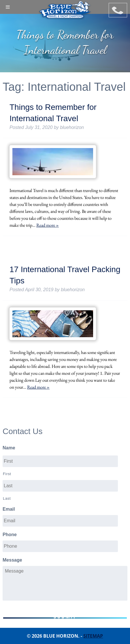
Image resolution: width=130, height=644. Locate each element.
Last (7, 498)
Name (9, 448)
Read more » (48, 225)
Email (9, 509)
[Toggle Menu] (8, 7)
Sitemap (93, 636)
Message (12, 560)
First (7, 474)
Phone (10, 535)
